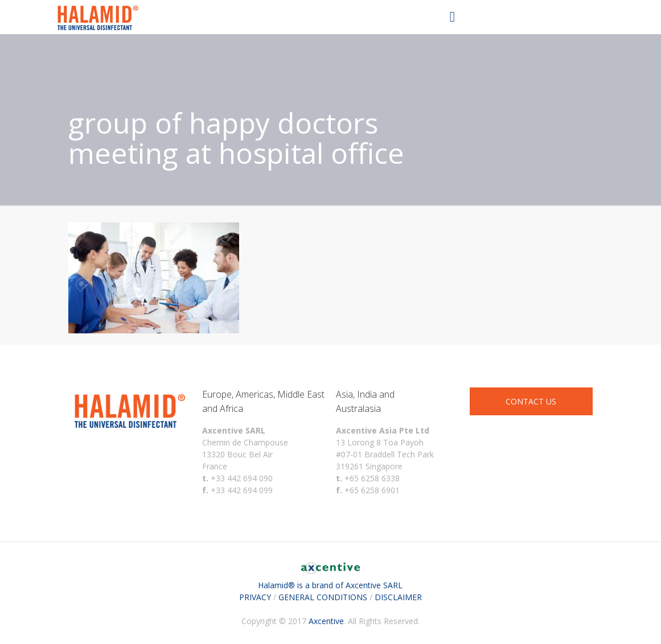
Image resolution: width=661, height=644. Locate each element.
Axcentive (326, 621)
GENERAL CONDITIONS (323, 597)
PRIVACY (255, 597)
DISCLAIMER (398, 597)
